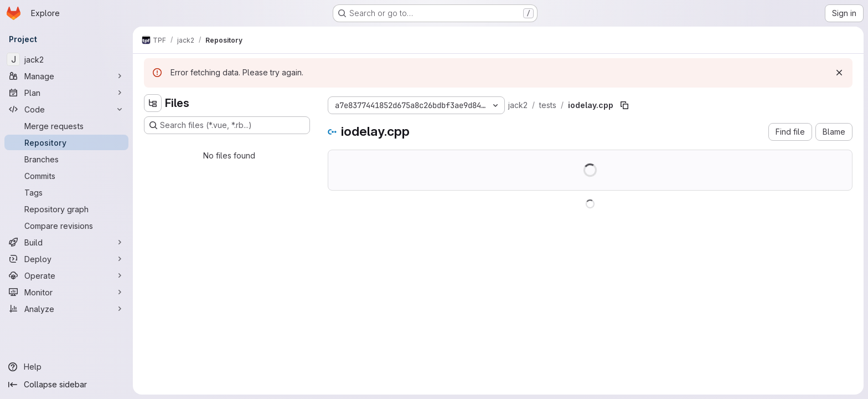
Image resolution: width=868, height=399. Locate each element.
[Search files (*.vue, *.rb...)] (227, 125)
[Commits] (66, 176)
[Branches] (66, 159)
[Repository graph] (66, 209)
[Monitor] (66, 292)
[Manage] (66, 76)
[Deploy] (66, 259)
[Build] (66, 242)
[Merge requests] (66, 126)
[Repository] (66, 142)
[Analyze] (66, 309)
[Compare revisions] (66, 226)
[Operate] (66, 275)
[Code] (66, 109)
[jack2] (66, 59)
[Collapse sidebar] (66, 385)
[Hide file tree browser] (153, 103)
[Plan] (66, 93)
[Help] (66, 367)
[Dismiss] (839, 73)
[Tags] (66, 192)
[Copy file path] (624, 105)
